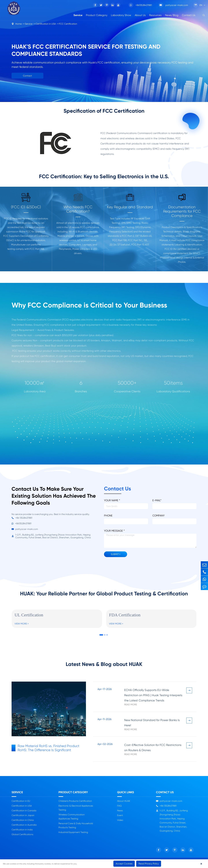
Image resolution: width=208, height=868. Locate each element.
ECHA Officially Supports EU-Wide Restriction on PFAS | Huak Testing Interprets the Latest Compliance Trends (153, 695)
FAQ (119, 806)
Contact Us (189, 15)
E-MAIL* (157, 500)
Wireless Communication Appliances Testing (72, 817)
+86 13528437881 (22, 518)
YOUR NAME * (112, 500)
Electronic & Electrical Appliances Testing (76, 808)
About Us (140, 15)
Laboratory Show (121, 15)
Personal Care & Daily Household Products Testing (76, 825)
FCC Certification (68, 24)
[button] (101, 635)
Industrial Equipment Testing (73, 832)
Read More (131, 705)
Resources (155, 15)
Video (120, 820)
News (120, 811)
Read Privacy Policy (149, 864)
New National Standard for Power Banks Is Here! (152, 723)
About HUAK (124, 801)
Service (78, 15)
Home (18, 24)
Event (120, 815)
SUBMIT (116, 554)
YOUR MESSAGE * (114, 531)
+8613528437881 (140, 5)
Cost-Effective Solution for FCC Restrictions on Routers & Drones (153, 748)
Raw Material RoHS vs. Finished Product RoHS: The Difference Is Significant (45, 748)
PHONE (108, 515)
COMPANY (159, 515)
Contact (27, 76)
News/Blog (172, 15)
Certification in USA (46, 24)
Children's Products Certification (75, 801)
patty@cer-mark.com (173, 5)
